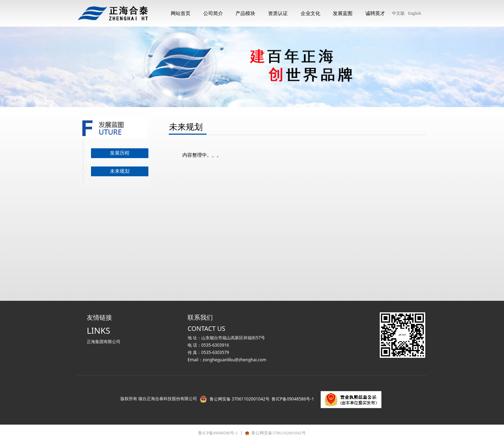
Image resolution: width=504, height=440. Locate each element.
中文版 (398, 13)
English (415, 13)
